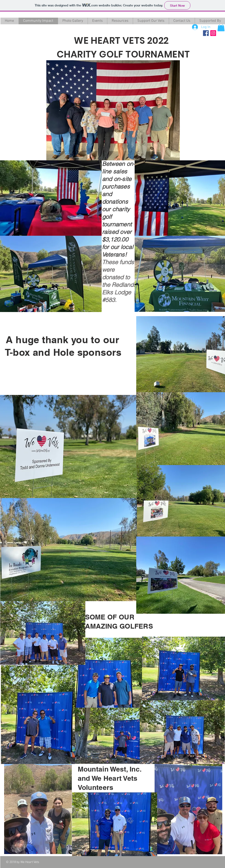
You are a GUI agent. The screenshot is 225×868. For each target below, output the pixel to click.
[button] (221, 27)
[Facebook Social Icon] (206, 33)
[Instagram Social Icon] (213, 33)
